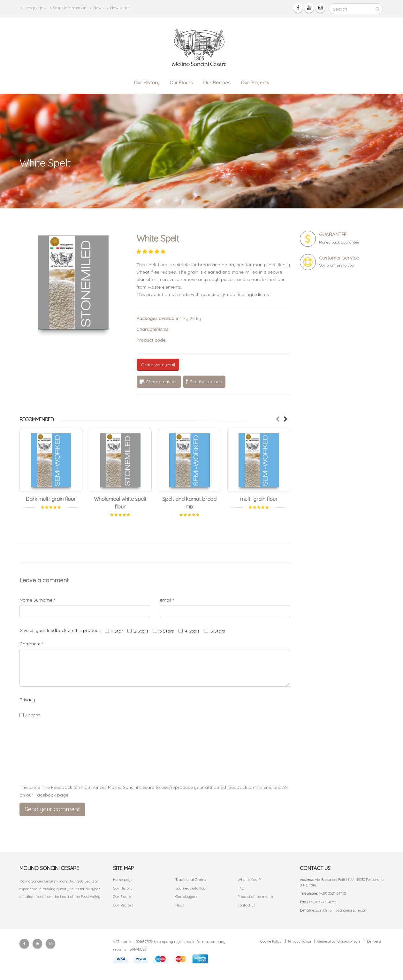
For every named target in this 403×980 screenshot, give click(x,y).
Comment (31, 644)
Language (33, 8)
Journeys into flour (191, 888)
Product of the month (255, 897)
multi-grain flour (259, 499)
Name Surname (37, 600)
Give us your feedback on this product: (61, 630)
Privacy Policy (300, 941)
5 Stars (215, 631)
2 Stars (138, 631)
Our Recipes (217, 83)
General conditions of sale (339, 941)
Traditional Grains (191, 880)
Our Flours (181, 83)
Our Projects (255, 83)
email (167, 600)
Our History (147, 83)
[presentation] (155, 764)
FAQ (241, 888)
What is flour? (249, 880)
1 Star (114, 631)
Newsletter (118, 8)
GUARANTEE (333, 234)
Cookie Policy (271, 941)
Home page (123, 880)
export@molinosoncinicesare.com (340, 910)
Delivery (374, 941)
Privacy (27, 700)
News (97, 8)
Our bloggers (186, 897)
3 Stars (163, 631)
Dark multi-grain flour (51, 499)
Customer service (339, 258)
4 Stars (189, 631)
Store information (68, 8)
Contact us (246, 905)
